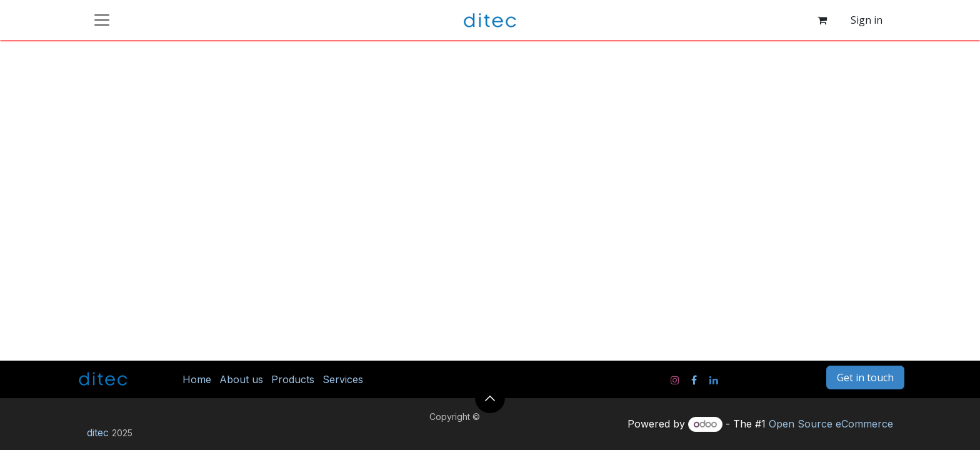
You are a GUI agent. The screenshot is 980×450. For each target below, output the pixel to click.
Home (197, 379)
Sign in (867, 20)
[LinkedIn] (714, 380)
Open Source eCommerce (831, 424)
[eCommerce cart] (822, 20)
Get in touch (865, 377)
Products (293, 379)
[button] (490, 398)
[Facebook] (694, 380)
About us (241, 379)
